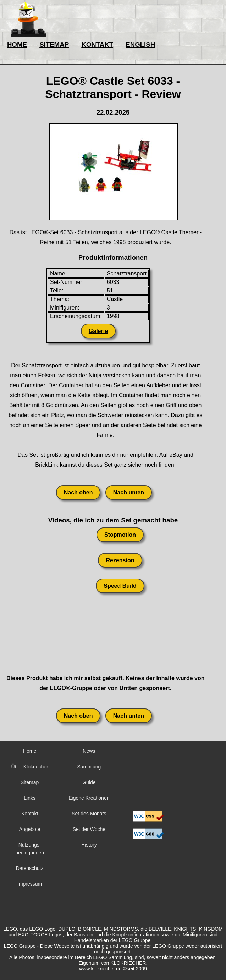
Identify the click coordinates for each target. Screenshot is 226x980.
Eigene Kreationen (89, 798)
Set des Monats (89, 814)
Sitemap (30, 782)
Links (30, 798)
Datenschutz (30, 868)
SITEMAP (54, 45)
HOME (17, 45)
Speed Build (120, 586)
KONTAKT (97, 45)
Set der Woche (89, 829)
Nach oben (78, 492)
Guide (89, 782)
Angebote (30, 829)
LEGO (126, 940)
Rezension (120, 560)
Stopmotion (120, 535)
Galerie (98, 331)
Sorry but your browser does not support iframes (148, 776)
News (89, 751)
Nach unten (129, 492)
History (89, 845)
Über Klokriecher (29, 767)
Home (30, 751)
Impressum (30, 884)
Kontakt (30, 814)
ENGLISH (140, 45)
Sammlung (89, 767)
